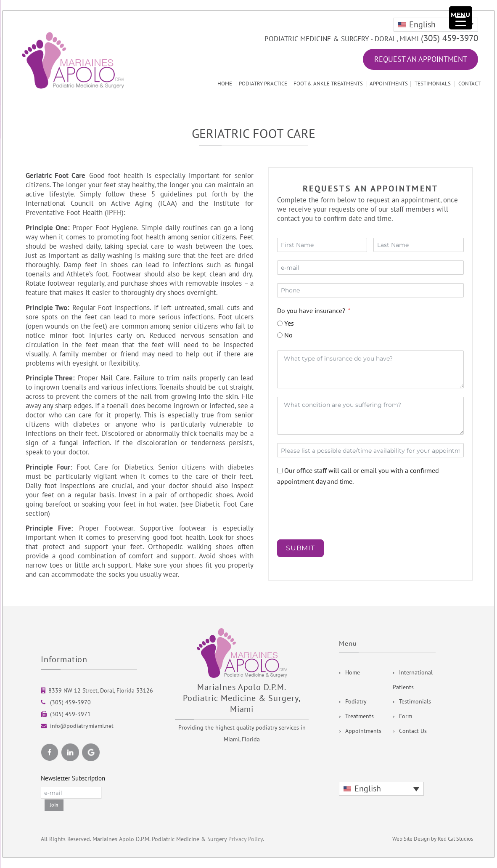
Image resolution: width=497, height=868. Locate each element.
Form (406, 716)
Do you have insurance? (311, 311)
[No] (280, 335)
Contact (469, 84)
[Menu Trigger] (461, 18)
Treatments (360, 716)
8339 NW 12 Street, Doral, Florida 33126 (101, 691)
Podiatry (356, 702)
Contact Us (413, 731)
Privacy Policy (246, 839)
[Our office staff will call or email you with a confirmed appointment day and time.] (280, 471)
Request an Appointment (421, 60)
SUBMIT (300, 548)
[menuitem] (436, 25)
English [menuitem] (422, 25)
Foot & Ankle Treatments (328, 84)
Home (225, 84)
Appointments (389, 84)
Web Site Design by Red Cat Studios (433, 839)
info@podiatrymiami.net (82, 726)
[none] (436, 25)
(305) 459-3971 (70, 714)
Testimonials (433, 84)
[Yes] (280, 323)
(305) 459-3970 (449, 38)
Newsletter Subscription (73, 778)
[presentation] (322, 510)
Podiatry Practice (263, 84)
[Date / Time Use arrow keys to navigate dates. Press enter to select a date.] (370, 450)
